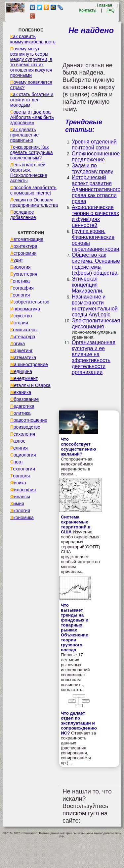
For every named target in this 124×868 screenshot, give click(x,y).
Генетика (20, 281)
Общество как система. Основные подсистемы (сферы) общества (96, 264)
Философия (23, 490)
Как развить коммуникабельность (33, 39)
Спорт (17, 462)
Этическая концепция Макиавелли (87, 285)
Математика (23, 357)
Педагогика (22, 406)
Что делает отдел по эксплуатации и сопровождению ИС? (79, 723)
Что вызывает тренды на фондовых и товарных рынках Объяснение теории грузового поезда (75, 627)
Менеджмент (24, 378)
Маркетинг (21, 351)
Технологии (23, 469)
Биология (21, 267)
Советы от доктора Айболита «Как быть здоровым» (32, 117)
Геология (20, 295)
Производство (25, 427)
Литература (23, 337)
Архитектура (24, 246)
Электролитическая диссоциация (96, 324)
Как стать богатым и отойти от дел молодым (32, 100)
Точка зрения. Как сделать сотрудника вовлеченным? (32, 152)
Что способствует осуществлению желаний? (79, 447)
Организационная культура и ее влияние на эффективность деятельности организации (94, 357)
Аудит (17, 260)
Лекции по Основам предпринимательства (34, 202)
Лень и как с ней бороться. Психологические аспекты (29, 173)
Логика (18, 344)
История (19, 323)
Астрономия (23, 253)
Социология (23, 455)
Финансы (20, 497)
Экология (20, 511)
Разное (18, 441)
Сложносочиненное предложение (96, 157)
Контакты (88, 10)
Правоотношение (29, 420)
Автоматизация (27, 239)
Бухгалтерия (24, 274)
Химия (17, 504)
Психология (23, 434)
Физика (18, 483)
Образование (25, 399)
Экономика (22, 517)
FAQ (110, 10)
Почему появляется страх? (31, 85)
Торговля (20, 476)
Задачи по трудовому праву (92, 168)
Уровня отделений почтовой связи (94, 145)
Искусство (21, 316)
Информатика (25, 309)
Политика (21, 413)
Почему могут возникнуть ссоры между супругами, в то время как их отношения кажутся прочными (31, 62)
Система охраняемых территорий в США (76, 524)
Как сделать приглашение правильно (24, 135)
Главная (104, 5)
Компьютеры (24, 330)
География (22, 288)
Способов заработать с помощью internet (33, 190)
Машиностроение (29, 364)
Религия (19, 448)
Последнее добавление (23, 215)
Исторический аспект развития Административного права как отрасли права (96, 189)
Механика (21, 392)
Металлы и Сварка (30, 385)
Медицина (21, 371)
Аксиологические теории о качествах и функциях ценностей (95, 216)
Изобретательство (30, 302)
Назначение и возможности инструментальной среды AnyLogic (95, 306)
